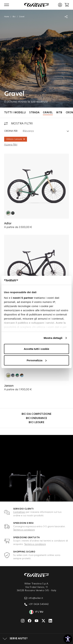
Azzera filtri (11, 145)
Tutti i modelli (15, 113)
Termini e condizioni (24, 530)
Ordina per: (11, 131)
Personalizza (37, 360)
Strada (34, 113)
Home (7, 17)
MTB (59, 113)
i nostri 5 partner (22, 298)
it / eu (36, 612)
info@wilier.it (34, 598)
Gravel (48, 113)
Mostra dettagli (53, 338)
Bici (14, 17)
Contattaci (19, 512)
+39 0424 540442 (37, 604)
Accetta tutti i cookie (37, 349)
